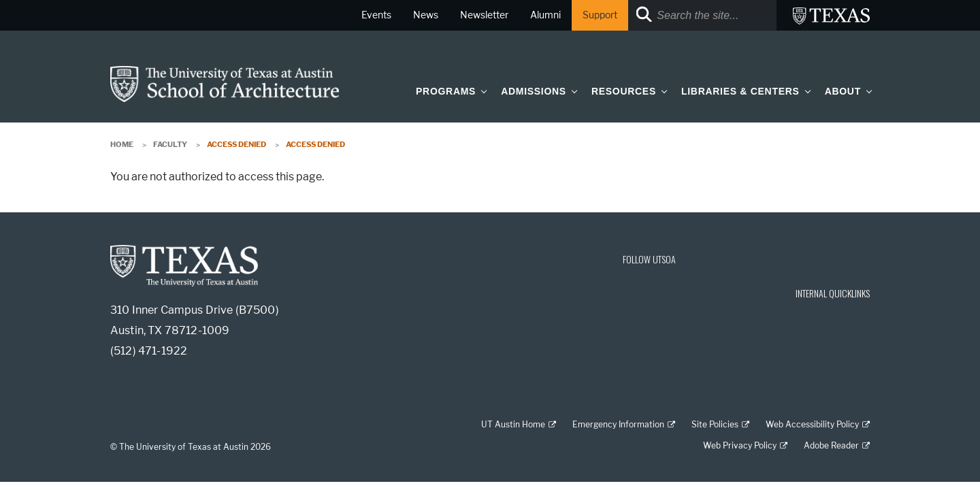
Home (122, 144)
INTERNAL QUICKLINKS (833, 293)
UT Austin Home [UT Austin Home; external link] (513, 424)
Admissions (534, 91)
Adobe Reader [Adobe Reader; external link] (831, 445)
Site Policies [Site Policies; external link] (715, 424)
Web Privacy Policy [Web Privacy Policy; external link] (740, 445)
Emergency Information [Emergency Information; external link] (618, 424)
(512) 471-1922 (149, 351)
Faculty (170, 144)
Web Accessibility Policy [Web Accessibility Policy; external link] (812, 424)
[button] (481, 91)
